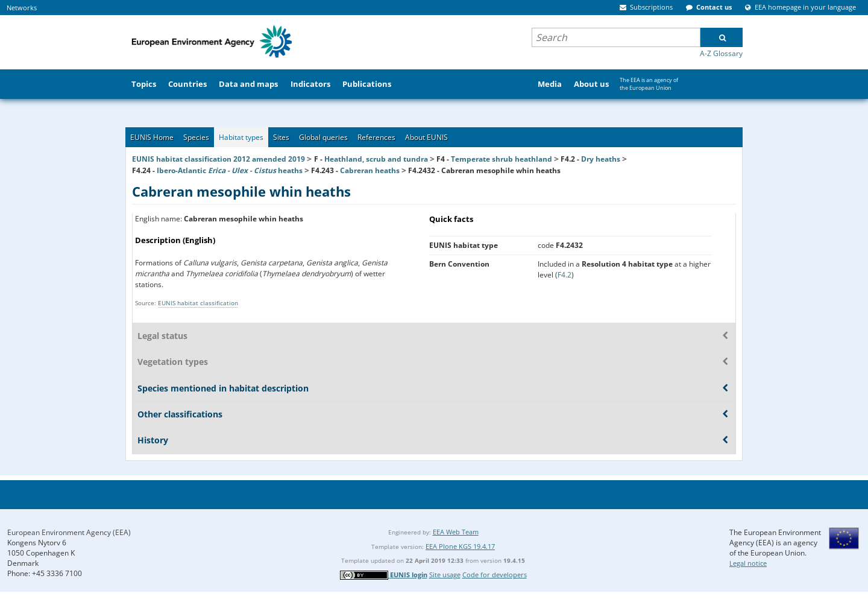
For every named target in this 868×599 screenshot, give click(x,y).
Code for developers (495, 575)
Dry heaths (601, 159)
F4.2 (565, 275)
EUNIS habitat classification (198, 303)
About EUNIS (426, 137)
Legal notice (748, 563)
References (376, 137)
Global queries (323, 137)
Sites (281, 137)
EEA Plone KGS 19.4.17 (460, 546)
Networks (22, 8)
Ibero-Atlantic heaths (230, 170)
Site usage (445, 575)
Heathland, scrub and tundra (376, 159)
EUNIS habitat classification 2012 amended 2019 (219, 159)
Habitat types (241, 137)
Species (196, 137)
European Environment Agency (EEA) (69, 532)
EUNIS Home (152, 137)
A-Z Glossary (721, 53)
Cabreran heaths (370, 170)
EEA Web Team (456, 532)
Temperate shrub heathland (502, 159)
